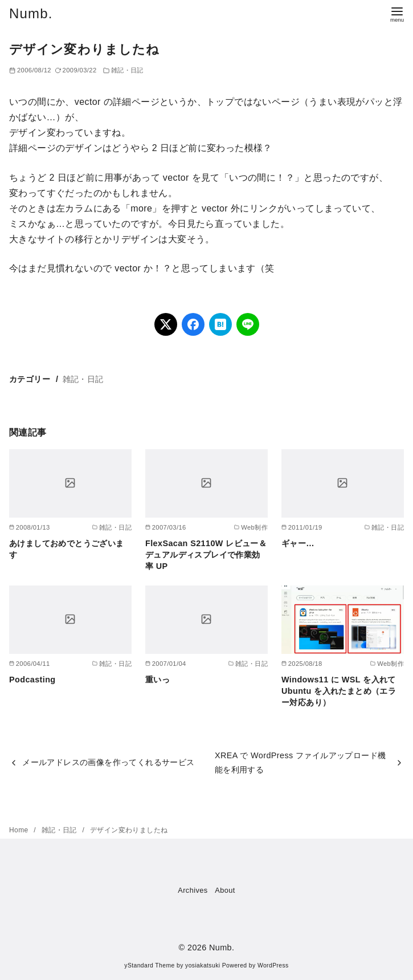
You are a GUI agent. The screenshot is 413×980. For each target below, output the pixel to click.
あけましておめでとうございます (67, 549)
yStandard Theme (149, 965)
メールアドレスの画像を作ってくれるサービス (108, 762)
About (225, 890)
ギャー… (298, 543)
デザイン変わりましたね (129, 830)
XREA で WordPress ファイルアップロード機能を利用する (300, 762)
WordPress (273, 965)
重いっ (158, 680)
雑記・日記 (127, 70)
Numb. (31, 13)
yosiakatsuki (203, 965)
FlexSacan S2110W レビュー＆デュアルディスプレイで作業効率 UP (206, 555)
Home (20, 830)
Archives (193, 890)
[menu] (397, 13)
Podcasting (32, 680)
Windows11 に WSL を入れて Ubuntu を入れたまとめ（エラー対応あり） (339, 691)
